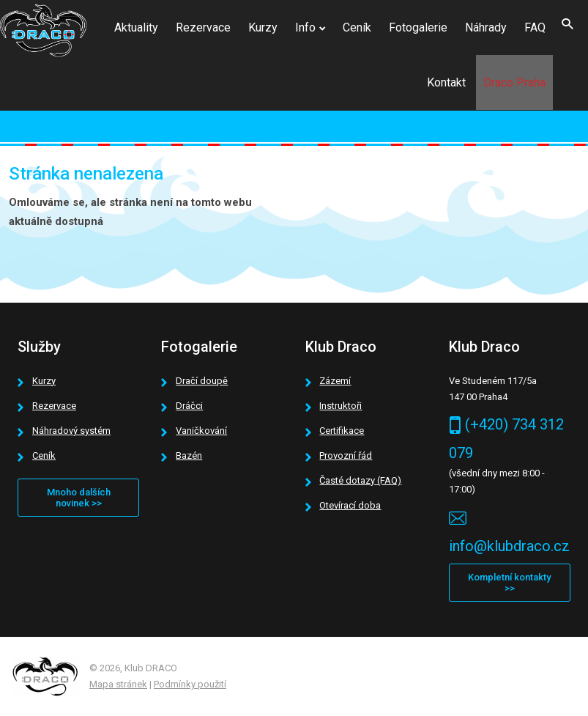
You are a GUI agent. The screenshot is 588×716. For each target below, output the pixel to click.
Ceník (357, 27)
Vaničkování (201, 431)
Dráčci (189, 406)
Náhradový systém (71, 431)
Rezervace (203, 27)
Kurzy (263, 27)
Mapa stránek (118, 684)
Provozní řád (346, 455)
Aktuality (136, 27)
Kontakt (446, 82)
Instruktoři (340, 406)
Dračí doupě (202, 381)
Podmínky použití (190, 684)
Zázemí (335, 381)
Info (305, 27)
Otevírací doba (350, 505)
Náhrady (486, 27)
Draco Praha (514, 82)
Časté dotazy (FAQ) (360, 480)
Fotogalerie (418, 27)
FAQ (535, 27)
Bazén (189, 455)
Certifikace (342, 431)
